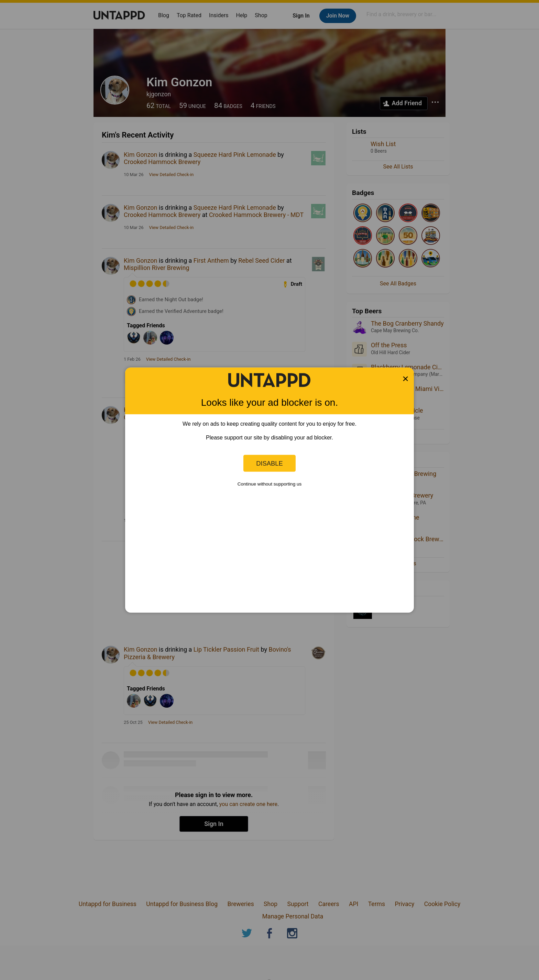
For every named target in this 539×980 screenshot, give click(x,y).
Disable (269, 463)
